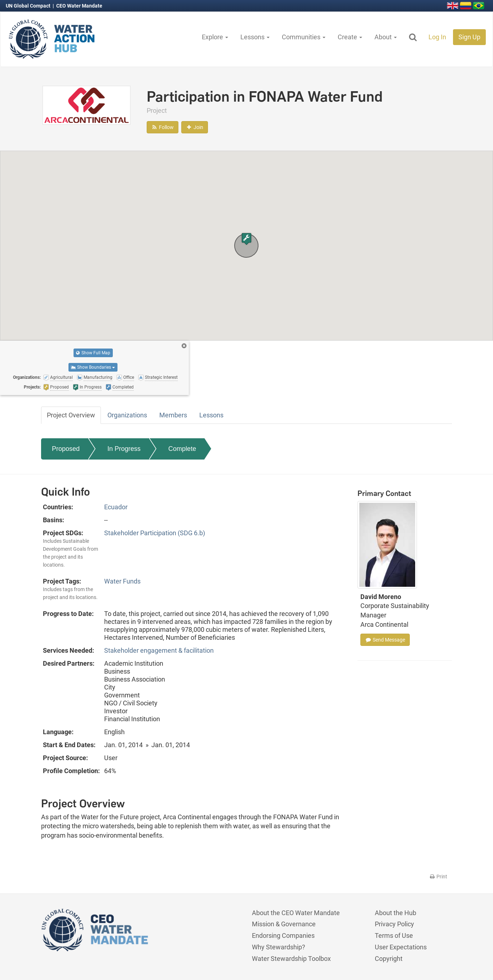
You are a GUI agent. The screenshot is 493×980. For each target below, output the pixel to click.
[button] (246, 239)
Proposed (66, 449)
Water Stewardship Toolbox (291, 959)
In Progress (124, 449)
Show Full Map (93, 353)
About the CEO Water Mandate (296, 913)
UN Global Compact (29, 6)
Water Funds (122, 581)
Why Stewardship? (279, 947)
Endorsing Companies (283, 935)
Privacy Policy (394, 924)
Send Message (385, 640)
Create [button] (350, 37)
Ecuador (116, 507)
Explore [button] (215, 37)
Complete (182, 449)
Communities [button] (304, 37)
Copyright (389, 959)
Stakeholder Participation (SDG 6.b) (155, 533)
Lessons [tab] (211, 415)
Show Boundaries (93, 367)
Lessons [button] (255, 37)
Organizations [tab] (127, 415)
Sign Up (469, 37)
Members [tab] (173, 415)
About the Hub (396, 913)
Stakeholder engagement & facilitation (159, 650)
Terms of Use (394, 935)
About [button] (386, 37)
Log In (437, 37)
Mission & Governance (284, 924)
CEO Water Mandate (79, 6)
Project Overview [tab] (71, 415)
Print (438, 877)
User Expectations (401, 947)
